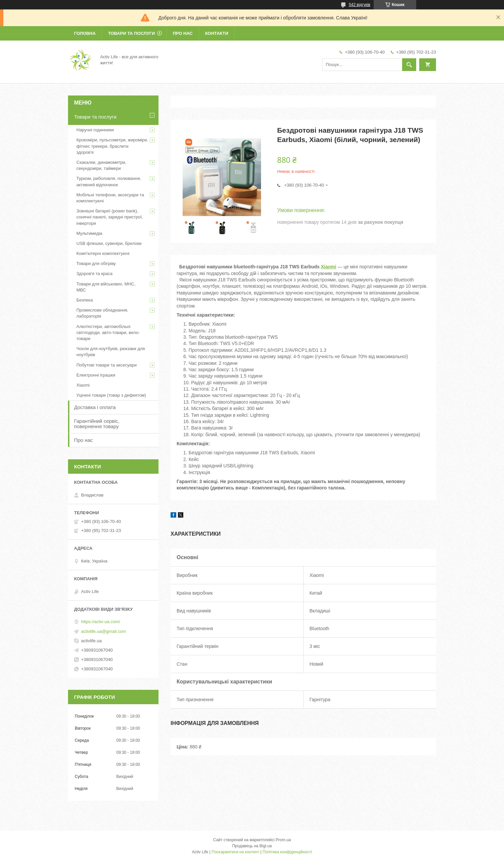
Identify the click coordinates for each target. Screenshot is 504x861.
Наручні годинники (95, 130)
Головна (85, 33)
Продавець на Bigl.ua (252, 846)
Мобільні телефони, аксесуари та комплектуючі (110, 198)
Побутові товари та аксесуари (107, 365)
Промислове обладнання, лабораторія (102, 313)
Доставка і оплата (95, 407)
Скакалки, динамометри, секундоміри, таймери (101, 165)
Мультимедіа (89, 233)
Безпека (85, 300)
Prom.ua (283, 840)
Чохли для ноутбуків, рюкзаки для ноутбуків (111, 352)
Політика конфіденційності (288, 852)
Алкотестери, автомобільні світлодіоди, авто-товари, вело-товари (108, 333)
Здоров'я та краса (94, 274)
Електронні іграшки (96, 375)
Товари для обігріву (96, 263)
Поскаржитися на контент (235, 852)
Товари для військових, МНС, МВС (106, 287)
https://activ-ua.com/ (101, 622)
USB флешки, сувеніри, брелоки (109, 243)
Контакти (217, 33)
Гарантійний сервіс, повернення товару (97, 424)
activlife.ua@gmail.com (104, 631)
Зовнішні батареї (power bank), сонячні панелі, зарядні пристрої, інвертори (110, 217)
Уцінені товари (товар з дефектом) (111, 395)
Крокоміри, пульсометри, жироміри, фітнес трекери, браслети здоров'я (112, 146)
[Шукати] (409, 65)
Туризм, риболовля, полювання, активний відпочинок (109, 181)
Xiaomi (328, 267)
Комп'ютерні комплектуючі (103, 253)
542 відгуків (360, 5)
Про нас (182, 33)
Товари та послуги (131, 33)
